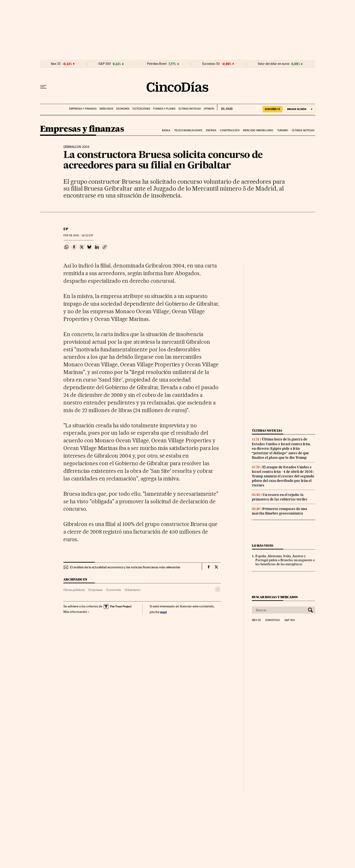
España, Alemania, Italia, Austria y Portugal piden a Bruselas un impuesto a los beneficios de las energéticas (285, 560)
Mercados (106, 109)
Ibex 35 (56, 64)
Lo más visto (263, 546)
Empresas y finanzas (83, 109)
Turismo (283, 130)
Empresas (95, 590)
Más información (76, 612)
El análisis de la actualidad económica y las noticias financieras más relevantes (125, 567)
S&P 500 (105, 64)
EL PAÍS (225, 107)
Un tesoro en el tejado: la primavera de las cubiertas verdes (280, 497)
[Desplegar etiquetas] (218, 589)
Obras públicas (74, 590)
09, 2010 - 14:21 (78, 235)
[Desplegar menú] (43, 87)
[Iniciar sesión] (300, 109)
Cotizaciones (141, 109)
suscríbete (273, 109)
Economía (123, 109)
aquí (163, 612)
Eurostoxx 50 (211, 64)
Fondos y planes (164, 109)
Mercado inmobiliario (258, 130)
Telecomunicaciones (188, 130)
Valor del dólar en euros (274, 64)
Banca (166, 130)
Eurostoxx (273, 620)
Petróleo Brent (157, 64)
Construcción (230, 130)
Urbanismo (132, 590)
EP (66, 229)
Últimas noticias (190, 109)
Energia (211, 130)
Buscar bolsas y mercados (275, 597)
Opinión (209, 109)
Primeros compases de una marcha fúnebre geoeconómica (279, 511)
